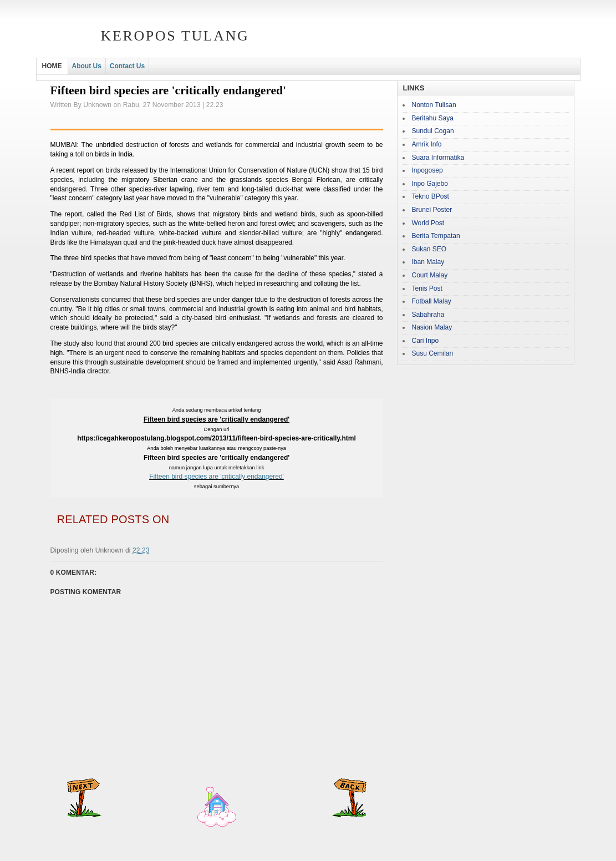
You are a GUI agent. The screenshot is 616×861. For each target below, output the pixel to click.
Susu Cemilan (433, 353)
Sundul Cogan (433, 131)
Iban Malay (428, 262)
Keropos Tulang (175, 36)
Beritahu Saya (433, 118)
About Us (87, 66)
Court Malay (430, 275)
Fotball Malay (432, 301)
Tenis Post (427, 288)
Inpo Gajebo (430, 184)
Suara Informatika (438, 158)
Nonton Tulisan (434, 105)
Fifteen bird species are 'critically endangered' (217, 477)
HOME (52, 66)
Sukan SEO (429, 249)
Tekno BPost (431, 196)
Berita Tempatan (436, 236)
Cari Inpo (426, 341)
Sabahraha (428, 315)
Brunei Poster (432, 210)
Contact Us (127, 66)
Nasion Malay (432, 327)
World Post (428, 223)
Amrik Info (427, 144)
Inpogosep (427, 170)
